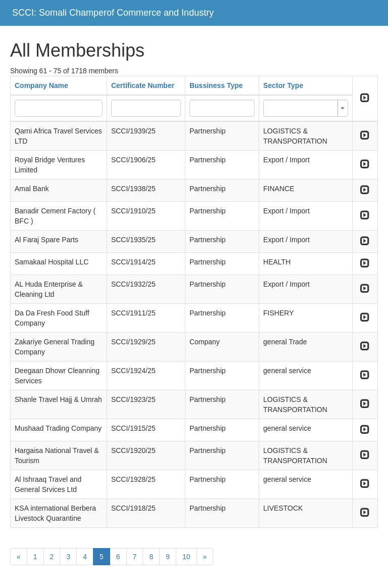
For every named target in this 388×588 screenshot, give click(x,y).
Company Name (41, 85)
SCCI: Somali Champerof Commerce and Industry (113, 13)
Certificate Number (143, 85)
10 (186, 557)
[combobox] (306, 108)
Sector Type (283, 85)
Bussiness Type (216, 85)
